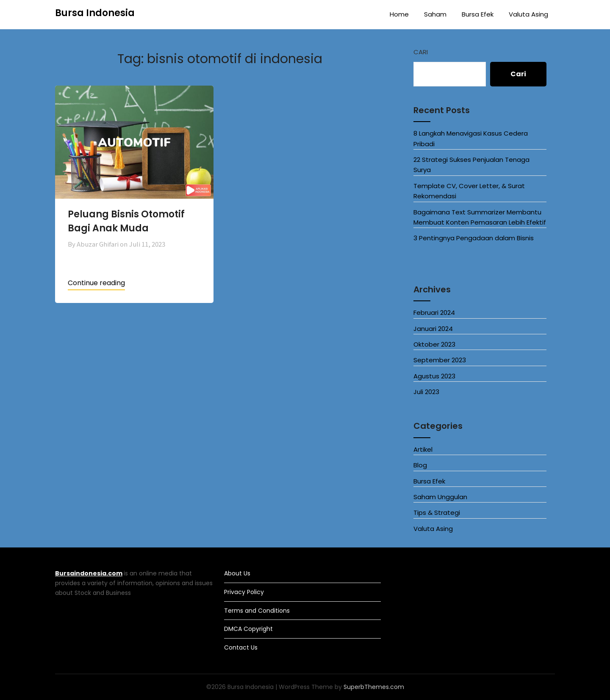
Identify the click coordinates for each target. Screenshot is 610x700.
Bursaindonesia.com (89, 573)
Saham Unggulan (440, 497)
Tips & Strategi (437, 512)
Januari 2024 (433, 329)
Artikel (423, 449)
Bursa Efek (478, 14)
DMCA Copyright (248, 629)
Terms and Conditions (257, 611)
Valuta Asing (528, 14)
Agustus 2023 (434, 376)
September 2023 (440, 360)
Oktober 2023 (434, 344)
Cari (421, 52)
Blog (420, 465)
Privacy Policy (244, 592)
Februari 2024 (434, 312)
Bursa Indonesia (95, 13)
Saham (435, 14)
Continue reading (96, 283)
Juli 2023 (426, 392)
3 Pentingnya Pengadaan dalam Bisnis (474, 238)
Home (399, 14)
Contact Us (241, 647)
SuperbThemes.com (374, 687)
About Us (237, 573)
